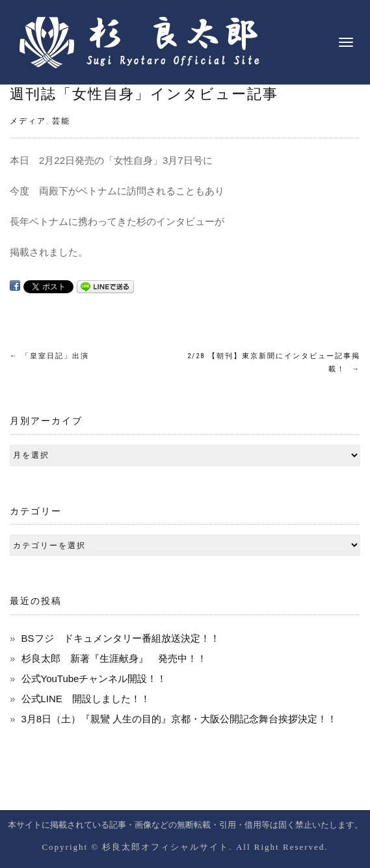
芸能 (61, 121)
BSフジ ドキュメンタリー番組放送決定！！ (121, 638)
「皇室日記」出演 (49, 356)
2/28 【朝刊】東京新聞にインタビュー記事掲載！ (274, 362)
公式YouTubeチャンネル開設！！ (94, 678)
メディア (28, 121)
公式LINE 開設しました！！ (86, 699)
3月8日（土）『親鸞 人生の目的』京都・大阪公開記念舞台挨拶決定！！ (179, 719)
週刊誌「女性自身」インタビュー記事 (144, 94)
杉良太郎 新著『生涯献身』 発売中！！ (114, 658)
